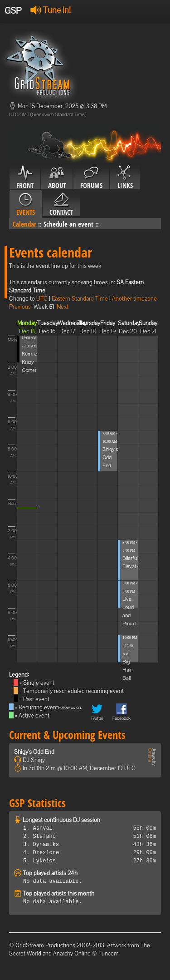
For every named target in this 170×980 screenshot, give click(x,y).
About (57, 178)
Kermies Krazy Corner (31, 362)
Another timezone (134, 299)
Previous (20, 307)
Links (125, 178)
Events (26, 204)
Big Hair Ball (127, 670)
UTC (42, 299)
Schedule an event (68, 224)
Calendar (24, 224)
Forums (91, 178)
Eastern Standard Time (80, 299)
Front (25, 178)
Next (63, 307)
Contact (61, 204)
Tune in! (51, 10)
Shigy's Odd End (110, 457)
